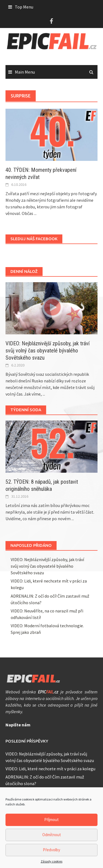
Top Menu (24, 7)
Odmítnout (52, 837)
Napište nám (18, 725)
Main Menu (25, 72)
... (35, 213)
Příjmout (51, 822)
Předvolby (51, 852)
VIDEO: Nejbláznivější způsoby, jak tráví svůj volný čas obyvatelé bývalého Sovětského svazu (48, 351)
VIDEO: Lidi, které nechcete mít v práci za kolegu (50, 769)
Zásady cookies (51, 864)
